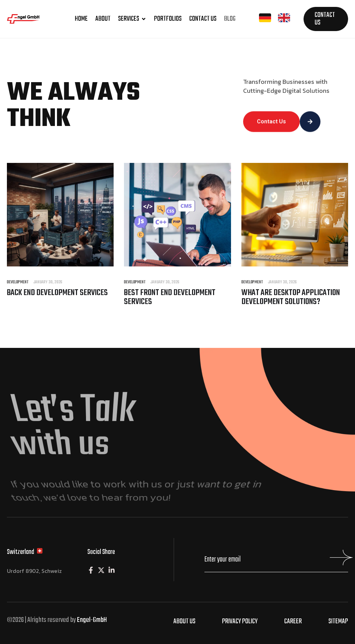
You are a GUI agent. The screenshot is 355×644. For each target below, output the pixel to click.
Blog (230, 19)
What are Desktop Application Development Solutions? (291, 297)
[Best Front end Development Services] (177, 265)
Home (81, 19)
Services (132, 19)
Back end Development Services (57, 293)
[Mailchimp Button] (339, 561)
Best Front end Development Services (170, 297)
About (103, 19)
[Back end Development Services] (60, 265)
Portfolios (168, 19)
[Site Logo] (29, 22)
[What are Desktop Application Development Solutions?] (295, 265)
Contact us (203, 19)
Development (18, 282)
